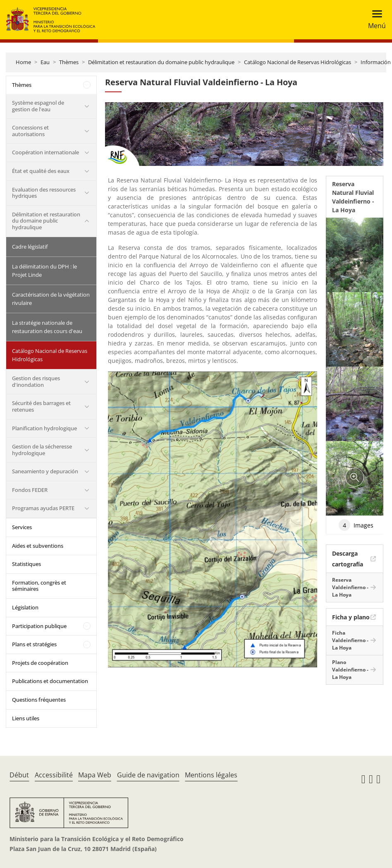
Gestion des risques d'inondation (36, 381)
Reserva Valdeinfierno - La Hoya (350, 587)
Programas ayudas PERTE (43, 508)
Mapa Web (95, 775)
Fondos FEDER (30, 490)
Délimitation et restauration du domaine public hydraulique (161, 62)
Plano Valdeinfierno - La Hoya (350, 670)
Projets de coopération (40, 663)
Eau (45, 62)
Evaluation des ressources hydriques (44, 193)
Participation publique (39, 626)
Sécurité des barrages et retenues (41, 406)
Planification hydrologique (44, 428)
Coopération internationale (45, 152)
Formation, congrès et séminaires (39, 586)
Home (23, 62)
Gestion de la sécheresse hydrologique (42, 450)
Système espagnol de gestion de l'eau (38, 106)
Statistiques (26, 564)
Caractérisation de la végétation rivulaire (51, 299)
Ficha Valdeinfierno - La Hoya (350, 640)
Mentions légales (211, 775)
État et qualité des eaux (41, 171)
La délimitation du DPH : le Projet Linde (44, 271)
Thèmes (69, 62)
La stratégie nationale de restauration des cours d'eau (47, 327)
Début (19, 775)
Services (22, 527)
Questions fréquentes (39, 700)
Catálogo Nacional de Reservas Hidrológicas (298, 62)
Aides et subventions (38, 546)
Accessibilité (54, 775)
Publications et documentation (50, 681)
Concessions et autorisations (30, 131)
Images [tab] (356, 525)
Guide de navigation (148, 775)
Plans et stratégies (34, 644)
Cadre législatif (30, 247)
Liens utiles (26, 718)
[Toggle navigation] (374, 20)
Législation (25, 607)
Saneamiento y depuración (45, 471)
